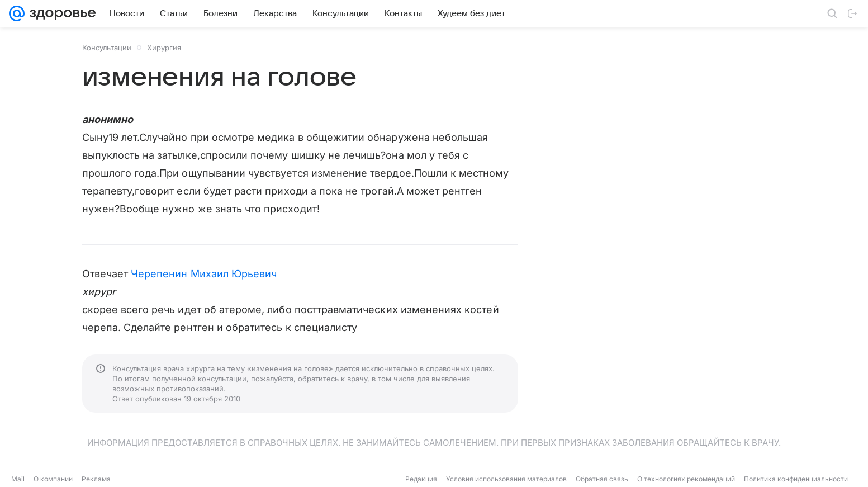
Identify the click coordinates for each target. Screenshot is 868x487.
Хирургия (164, 48)
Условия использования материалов (506, 479)
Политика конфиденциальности (796, 479)
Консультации (107, 48)
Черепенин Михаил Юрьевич (204, 274)
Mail (18, 479)
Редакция (421, 479)
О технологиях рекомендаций (686, 479)
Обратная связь (602, 479)
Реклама (96, 479)
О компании (53, 479)
